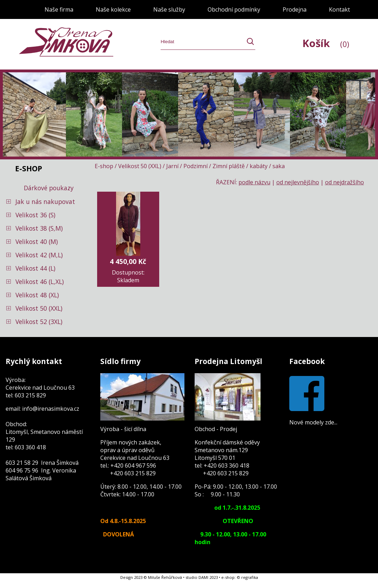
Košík (326, 43)
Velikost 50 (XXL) (39, 308)
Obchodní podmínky (234, 9)
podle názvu (254, 182)
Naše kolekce (113, 9)
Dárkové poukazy (49, 188)
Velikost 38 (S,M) (39, 228)
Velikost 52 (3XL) (39, 322)
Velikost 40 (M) (37, 242)
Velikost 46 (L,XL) (40, 282)
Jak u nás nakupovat (45, 201)
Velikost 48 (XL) (37, 295)
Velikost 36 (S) (35, 215)
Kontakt (339, 9)
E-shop (104, 166)
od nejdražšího (345, 182)
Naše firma (59, 9)
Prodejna (295, 9)
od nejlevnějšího (298, 182)
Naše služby (169, 9)
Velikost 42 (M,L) (39, 255)
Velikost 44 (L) (35, 268)
